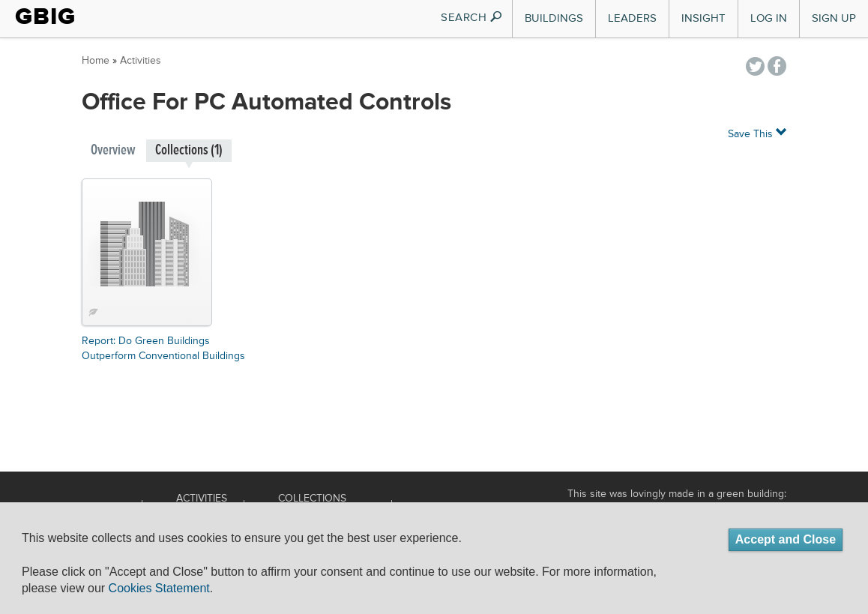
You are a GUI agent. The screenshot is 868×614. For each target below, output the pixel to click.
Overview (113, 150)
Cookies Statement (159, 588)
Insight (703, 18)
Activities (141, 61)
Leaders (632, 18)
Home (96, 61)
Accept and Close (786, 539)
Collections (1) (189, 150)
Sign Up (834, 18)
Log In (769, 18)
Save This (757, 133)
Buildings (554, 18)
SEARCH (472, 18)
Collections (312, 499)
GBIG (45, 16)
